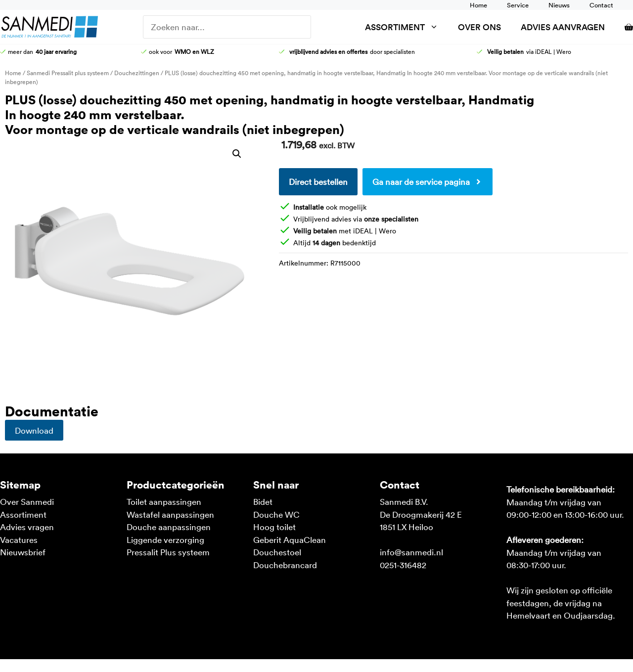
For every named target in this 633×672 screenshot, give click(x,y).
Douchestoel (277, 552)
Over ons (479, 27)
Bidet (263, 501)
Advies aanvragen (563, 27)
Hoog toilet (274, 527)
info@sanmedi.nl (411, 552)
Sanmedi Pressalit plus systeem (68, 73)
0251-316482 (403, 565)
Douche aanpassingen (169, 527)
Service (518, 5)
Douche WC (276, 514)
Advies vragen (27, 527)
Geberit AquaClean (290, 539)
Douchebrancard (285, 565)
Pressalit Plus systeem (168, 552)
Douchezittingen (137, 73)
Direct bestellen (318, 181)
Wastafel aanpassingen (170, 514)
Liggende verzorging (165, 539)
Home (478, 5)
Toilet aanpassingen (164, 501)
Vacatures (19, 539)
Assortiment (407, 27)
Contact (601, 5)
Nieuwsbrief (23, 552)
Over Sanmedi (27, 501)
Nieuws (559, 5)
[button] (237, 154)
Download (34, 430)
